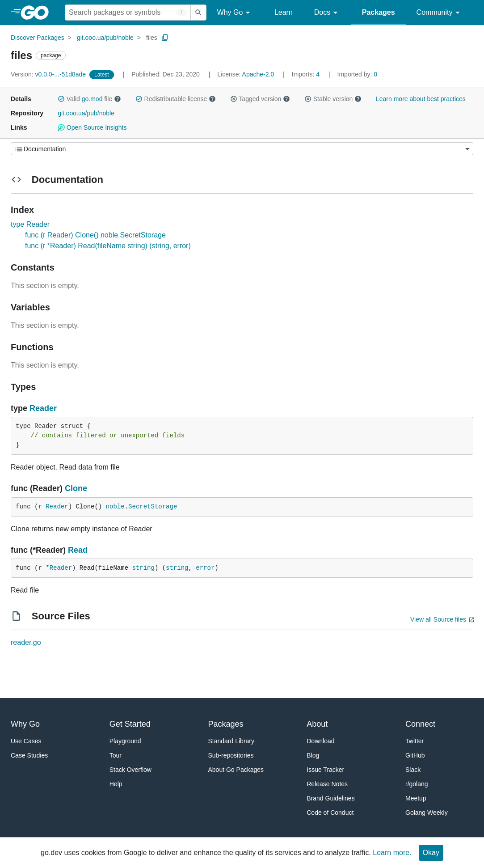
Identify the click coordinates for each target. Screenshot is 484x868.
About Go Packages (236, 770)
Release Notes (327, 784)
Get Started (130, 724)
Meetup (416, 798)
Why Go (235, 13)
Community (440, 13)
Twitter (415, 741)
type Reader (30, 224)
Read (78, 550)
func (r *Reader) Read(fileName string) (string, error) (108, 246)
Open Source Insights (92, 127)
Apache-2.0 (258, 74)
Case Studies (29, 755)
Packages (379, 12)
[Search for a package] (128, 13)
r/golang (417, 784)
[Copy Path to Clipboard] (165, 38)
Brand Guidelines (330, 798)
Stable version (333, 99)
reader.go (26, 642)
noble (115, 507)
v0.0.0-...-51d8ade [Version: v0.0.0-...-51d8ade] (49, 74)
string (143, 568)
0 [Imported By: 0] (358, 74)
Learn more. (392, 853)
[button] (61, 99)
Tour (116, 755)
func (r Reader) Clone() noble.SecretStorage (95, 235)
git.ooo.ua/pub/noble (105, 38)
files (152, 38)
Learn (284, 12)
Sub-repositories (231, 755)
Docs (327, 13)
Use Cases (26, 741)
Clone (76, 488)
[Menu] (242, 149)
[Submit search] (198, 13)
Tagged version (260, 99)
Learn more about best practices (421, 99)
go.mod (92, 99)
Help (116, 784)
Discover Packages (38, 38)
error (205, 568)
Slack (413, 770)
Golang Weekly (427, 813)
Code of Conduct (330, 813)
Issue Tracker (325, 770)
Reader (43, 408)
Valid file (89, 99)
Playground (125, 741)
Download (320, 741)
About (317, 724)
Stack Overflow (130, 770)
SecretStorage (153, 507)
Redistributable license (176, 99)
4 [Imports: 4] (307, 74)
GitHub (415, 755)
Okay (431, 853)
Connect (420, 724)
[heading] (38, 13)
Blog (313, 755)
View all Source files (438, 619)
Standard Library (231, 741)
